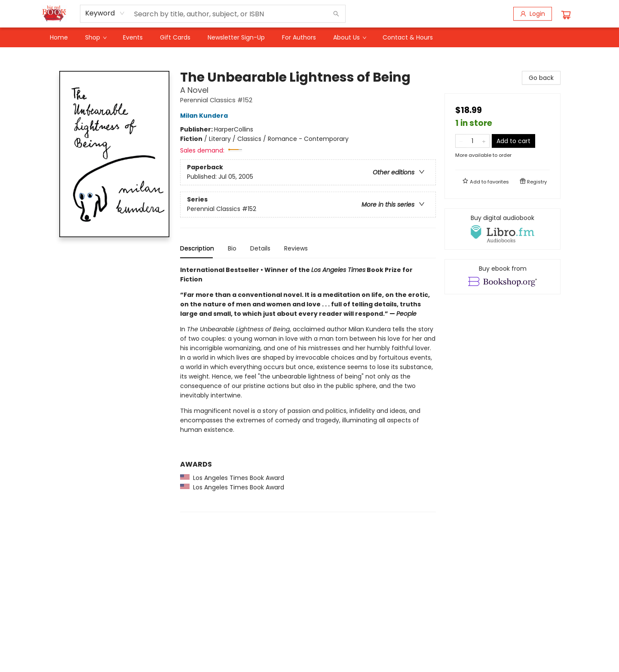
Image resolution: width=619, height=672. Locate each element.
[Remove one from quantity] (461, 141)
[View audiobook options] (503, 229)
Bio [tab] (232, 248)
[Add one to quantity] (484, 141)
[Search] (336, 14)
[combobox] (105, 13)
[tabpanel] (308, 389)
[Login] (533, 14)
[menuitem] (59, 37)
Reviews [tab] (296, 248)
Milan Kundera (205, 116)
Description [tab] (197, 248)
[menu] (309, 37)
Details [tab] (260, 248)
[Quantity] (472, 141)
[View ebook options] (503, 277)
